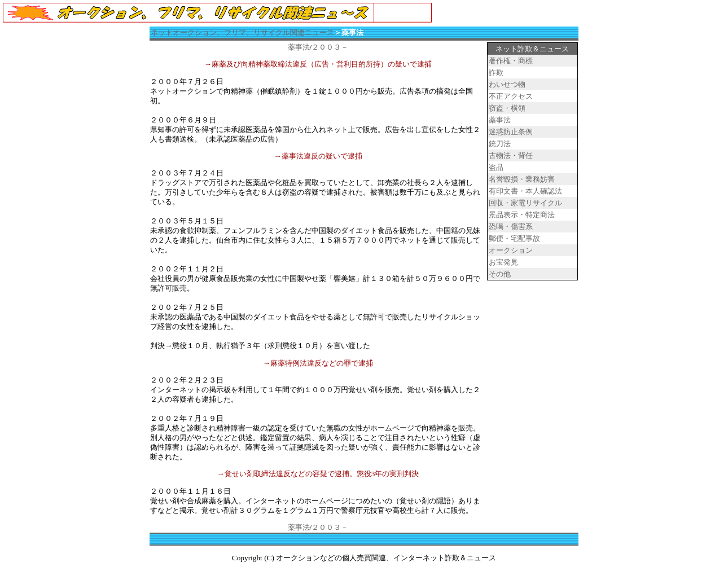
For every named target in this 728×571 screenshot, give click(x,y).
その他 (500, 274)
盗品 (496, 167)
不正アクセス (511, 96)
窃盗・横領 (507, 108)
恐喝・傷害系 (511, 227)
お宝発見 (503, 262)
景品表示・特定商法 (522, 215)
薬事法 (299, 47)
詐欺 (496, 73)
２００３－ (330, 47)
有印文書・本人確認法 (525, 191)
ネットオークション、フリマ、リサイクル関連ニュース (242, 32)
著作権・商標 (511, 61)
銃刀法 (500, 144)
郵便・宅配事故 (514, 238)
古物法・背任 (511, 155)
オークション (511, 250)
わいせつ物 (507, 84)
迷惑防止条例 (511, 132)
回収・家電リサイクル (525, 203)
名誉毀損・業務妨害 (522, 179)
